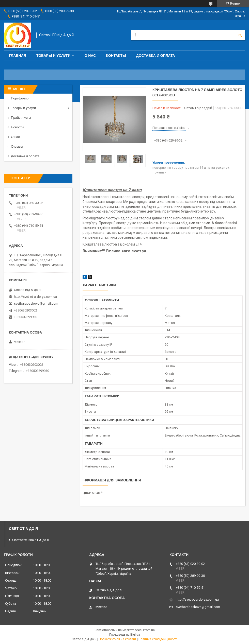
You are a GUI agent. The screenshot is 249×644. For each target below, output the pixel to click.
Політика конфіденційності (158, 639)
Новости (17, 127)
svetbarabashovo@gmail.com (36, 303)
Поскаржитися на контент (118, 639)
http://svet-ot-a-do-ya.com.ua (35, 297)
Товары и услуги (53, 56)
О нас (90, 56)
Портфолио (20, 98)
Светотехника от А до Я (31, 540)
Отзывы (17, 146)
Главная (18, 56)
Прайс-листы (21, 118)
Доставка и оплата (156, 56)
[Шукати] (240, 35)
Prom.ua (149, 630)
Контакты (116, 56)
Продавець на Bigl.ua (125, 635)
